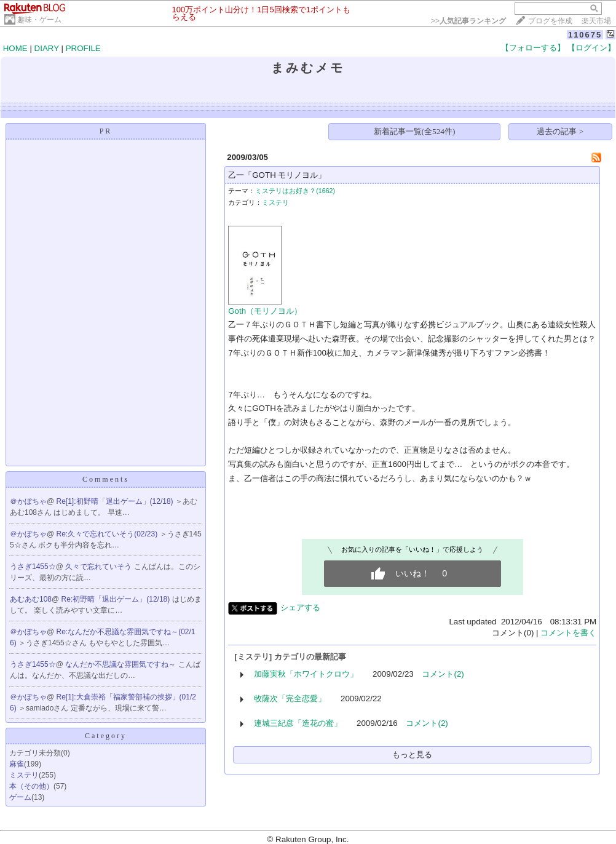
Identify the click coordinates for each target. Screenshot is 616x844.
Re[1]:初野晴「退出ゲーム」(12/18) (116, 501)
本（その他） (31, 786)
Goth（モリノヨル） (265, 311)
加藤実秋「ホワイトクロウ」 (306, 674)
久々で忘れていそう (99, 567)
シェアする (300, 607)
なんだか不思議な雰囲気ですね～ (121, 664)
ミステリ (24, 775)
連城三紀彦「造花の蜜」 (298, 723)
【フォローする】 (533, 48)
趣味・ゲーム (39, 20)
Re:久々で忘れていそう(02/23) (108, 534)
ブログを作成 (550, 21)
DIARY (47, 48)
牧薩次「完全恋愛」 (290, 699)
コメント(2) (443, 674)
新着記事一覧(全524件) (415, 131)
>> (468, 21)
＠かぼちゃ (28, 501)
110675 (585, 35)
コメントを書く (568, 633)
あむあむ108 (31, 599)
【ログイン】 (591, 48)
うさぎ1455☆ (33, 567)
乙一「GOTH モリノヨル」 (277, 175)
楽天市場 (596, 21)
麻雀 (17, 764)
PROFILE (83, 48)
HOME (15, 48)
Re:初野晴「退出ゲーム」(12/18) (117, 599)
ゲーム (20, 797)
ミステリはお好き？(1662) (295, 191)
